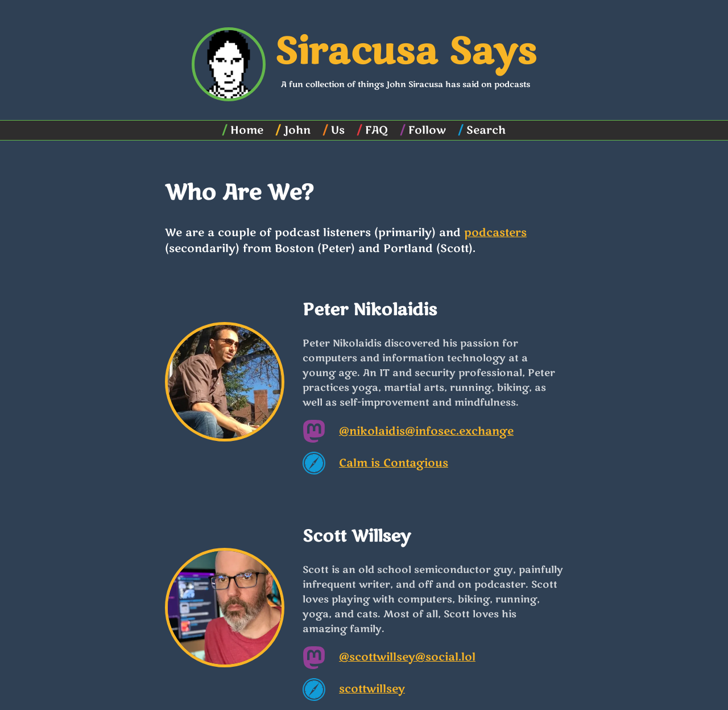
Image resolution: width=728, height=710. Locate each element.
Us (338, 130)
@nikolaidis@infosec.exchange (426, 431)
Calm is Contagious (394, 463)
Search (486, 130)
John (297, 130)
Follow (427, 130)
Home (247, 130)
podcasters (495, 233)
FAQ (377, 130)
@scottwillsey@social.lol (407, 657)
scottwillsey (372, 689)
